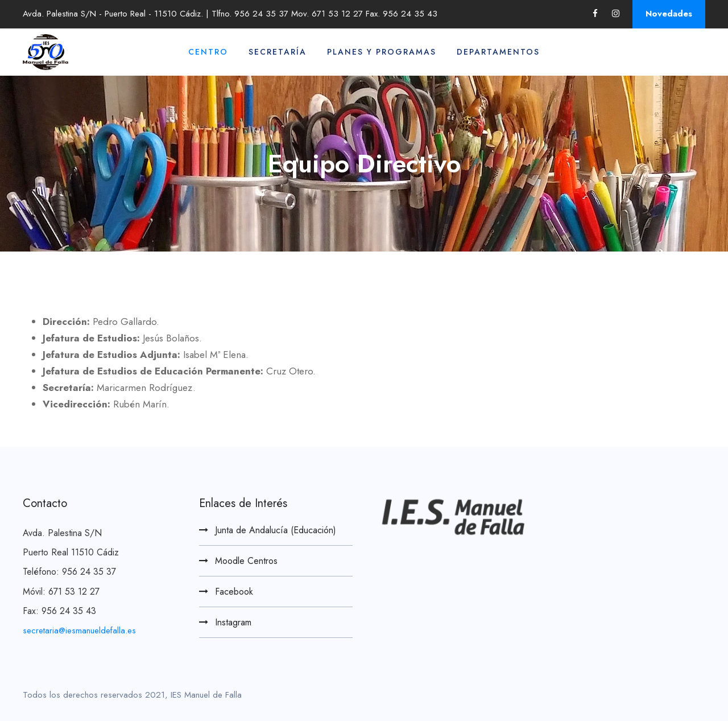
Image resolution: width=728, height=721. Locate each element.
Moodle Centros (246, 561)
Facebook (234, 592)
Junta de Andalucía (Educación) (276, 530)
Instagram (233, 622)
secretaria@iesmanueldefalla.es (79, 631)
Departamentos (498, 52)
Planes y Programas (382, 52)
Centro (208, 52)
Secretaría (278, 52)
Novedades (669, 14)
